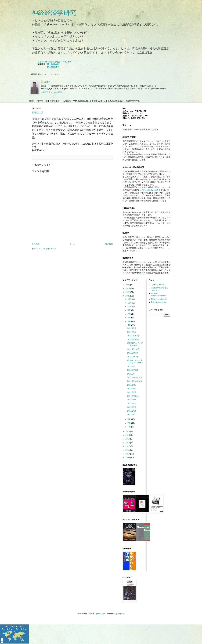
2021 (128, 296)
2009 (128, 457)
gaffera (99, 613)
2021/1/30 (132, 389)
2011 (128, 450)
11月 (130, 303)
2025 (128, 285)
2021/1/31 (132, 385)
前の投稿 (109, 244)
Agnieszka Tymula (149, 190)
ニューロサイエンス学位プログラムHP (54, 62)
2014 (128, 439)
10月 (130, 307)
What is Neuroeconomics (159, 295)
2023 (128, 288)
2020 (128, 431)
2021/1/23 (132, 400)
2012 (128, 446)
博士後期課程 (53, 67)
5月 (130, 321)
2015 (128, 435)
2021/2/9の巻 (133, 353)
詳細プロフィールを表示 (51, 92)
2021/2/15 (132, 332)
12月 (130, 299)
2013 (128, 443)
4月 (130, 325)
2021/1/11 (132, 415)
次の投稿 (36, 244)
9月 (130, 310)
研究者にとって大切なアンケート (135, 361)
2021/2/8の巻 (133, 357)
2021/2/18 (132, 328)
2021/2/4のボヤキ (135, 378)
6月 (130, 318)
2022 (128, 292)
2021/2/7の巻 (133, 370)
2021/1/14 (132, 411)
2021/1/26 (132, 392)
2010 (128, 454)
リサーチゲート (158, 285)
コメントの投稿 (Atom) (46, 249)
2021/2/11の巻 (133, 349)
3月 (130, 419)
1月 (130, 427)
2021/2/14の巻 (133, 336)
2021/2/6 (131, 374)
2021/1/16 (37, 113)
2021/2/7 (131, 366)
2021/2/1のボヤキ (135, 381)
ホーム (72, 244)
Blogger (121, 613)
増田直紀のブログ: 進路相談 (135, 344)
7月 (130, 314)
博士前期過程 (53, 64)
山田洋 (47, 82)
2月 (130, 423)
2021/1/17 (132, 404)
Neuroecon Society (159, 299)
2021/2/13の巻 (133, 340)
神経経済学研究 (54, 13)
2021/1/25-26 (133, 396)
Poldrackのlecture (159, 302)
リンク (57, 74)
